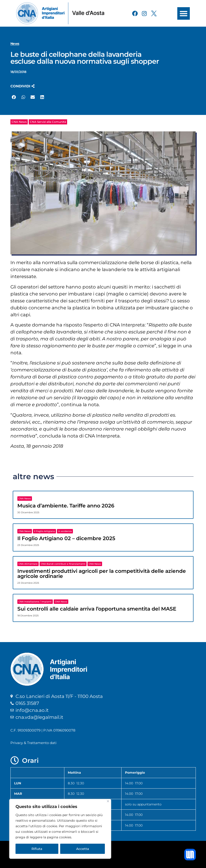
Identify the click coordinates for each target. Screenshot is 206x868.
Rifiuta (37, 849)
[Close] (108, 801)
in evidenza (65, 531)
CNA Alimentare (28, 564)
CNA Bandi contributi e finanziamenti (63, 564)
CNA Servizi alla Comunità (48, 122)
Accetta (83, 849)
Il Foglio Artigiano (44, 531)
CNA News (19, 122)
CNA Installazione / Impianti (35, 602)
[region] (60, 829)
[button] (184, 13)
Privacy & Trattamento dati (33, 743)
